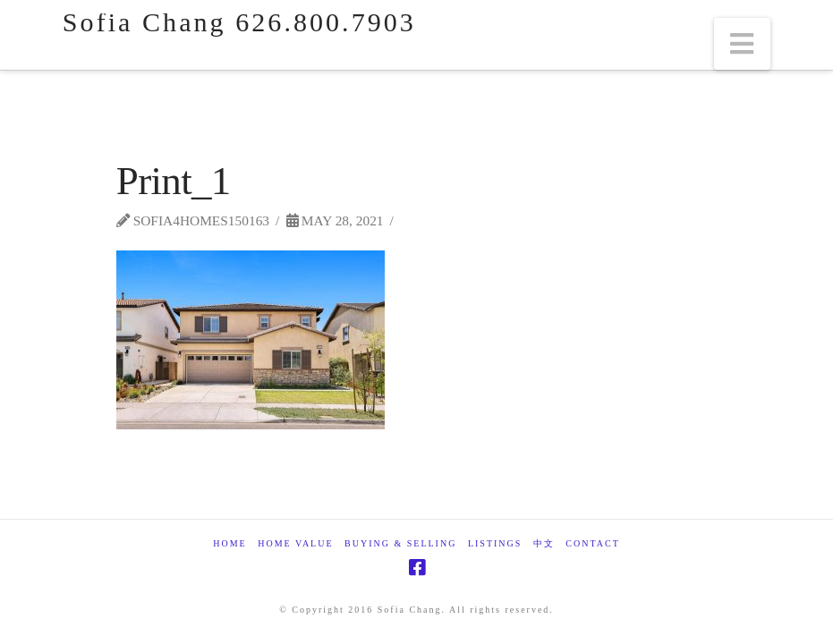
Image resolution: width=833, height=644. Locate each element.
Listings (495, 543)
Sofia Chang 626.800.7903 (239, 22)
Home (229, 543)
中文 (544, 543)
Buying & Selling (400, 543)
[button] (743, 44)
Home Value (295, 543)
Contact (592, 543)
